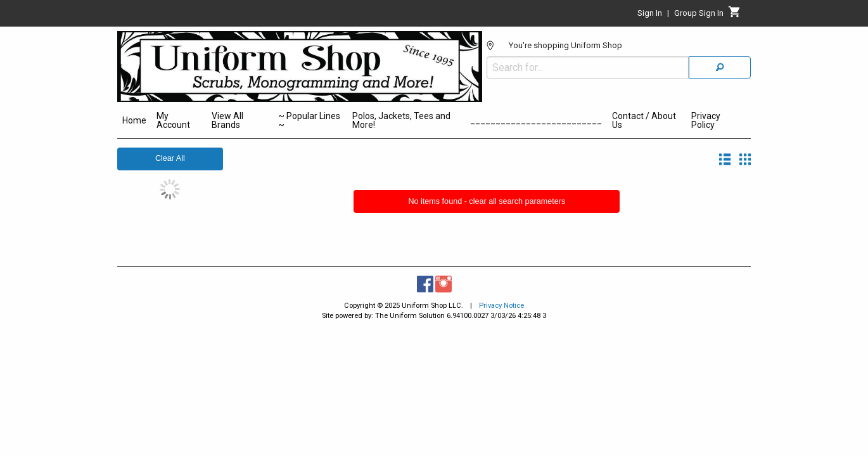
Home (134, 120)
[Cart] (735, 15)
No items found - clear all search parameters (487, 201)
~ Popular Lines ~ (309, 120)
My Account (173, 120)
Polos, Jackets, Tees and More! (401, 120)
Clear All (170, 158)
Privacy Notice (501, 306)
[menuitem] (134, 122)
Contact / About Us (644, 120)
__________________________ (536, 120)
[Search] (720, 59)
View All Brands (227, 120)
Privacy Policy (706, 120)
